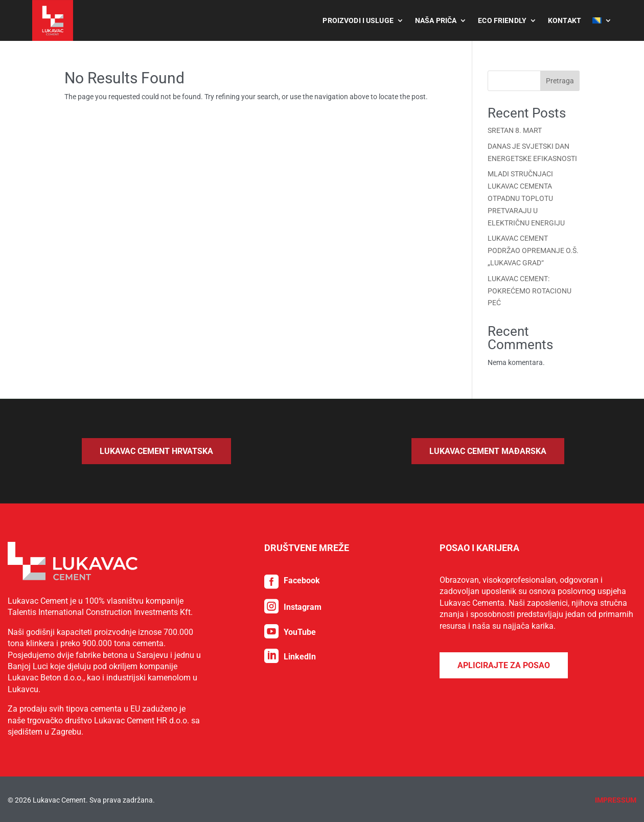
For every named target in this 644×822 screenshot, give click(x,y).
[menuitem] (602, 20)
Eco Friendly (502, 20)
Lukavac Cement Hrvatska (156, 451)
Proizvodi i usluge (358, 20)
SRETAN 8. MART (515, 130)
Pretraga (560, 81)
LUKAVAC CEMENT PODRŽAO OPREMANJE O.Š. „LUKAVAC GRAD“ (533, 250)
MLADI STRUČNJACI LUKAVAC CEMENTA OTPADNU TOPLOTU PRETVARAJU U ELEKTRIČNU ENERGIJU (526, 198)
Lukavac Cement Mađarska (488, 451)
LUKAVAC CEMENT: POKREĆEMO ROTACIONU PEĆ (530, 291)
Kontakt (565, 20)
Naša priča (436, 20)
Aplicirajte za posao (504, 770)
